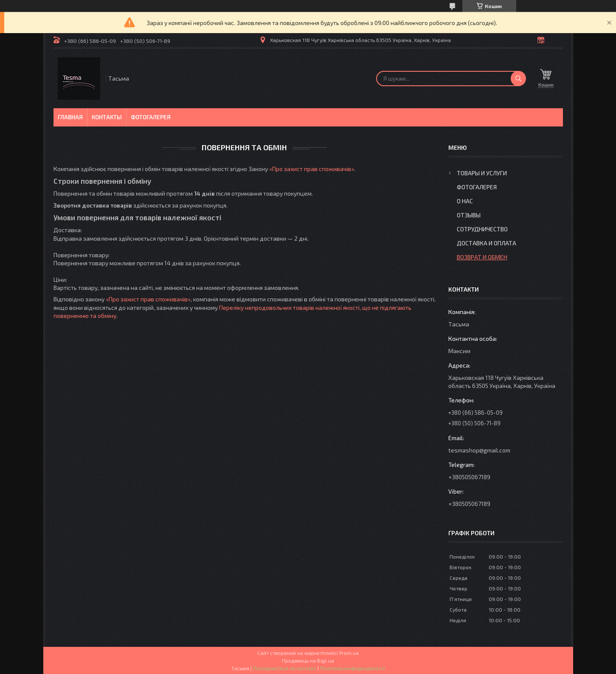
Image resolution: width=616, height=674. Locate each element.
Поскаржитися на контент (285, 668)
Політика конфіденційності (353, 668)
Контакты (107, 117)
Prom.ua (349, 653)
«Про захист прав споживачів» (312, 169)
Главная (70, 117)
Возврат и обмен (482, 257)
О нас (465, 201)
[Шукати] (518, 79)
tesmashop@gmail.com (479, 450)
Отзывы (469, 215)
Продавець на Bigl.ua (308, 660)
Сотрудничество (482, 229)
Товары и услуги (482, 173)
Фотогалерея (151, 117)
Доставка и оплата (487, 243)
